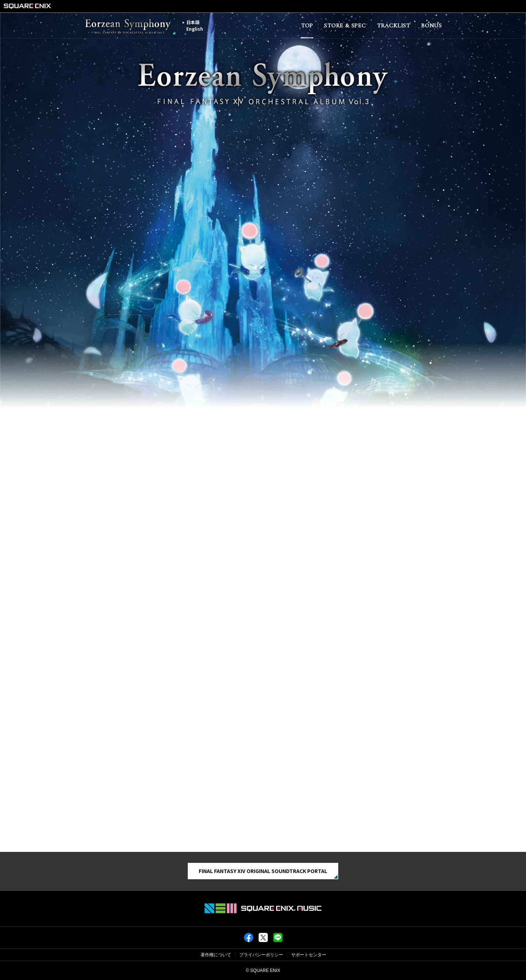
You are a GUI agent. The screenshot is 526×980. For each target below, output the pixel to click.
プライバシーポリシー (261, 955)
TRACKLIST (394, 26)
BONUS (432, 26)
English (195, 29)
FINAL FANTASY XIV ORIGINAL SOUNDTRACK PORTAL (263, 871)
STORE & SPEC (345, 26)
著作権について (216, 955)
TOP (307, 26)
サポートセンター (309, 955)
